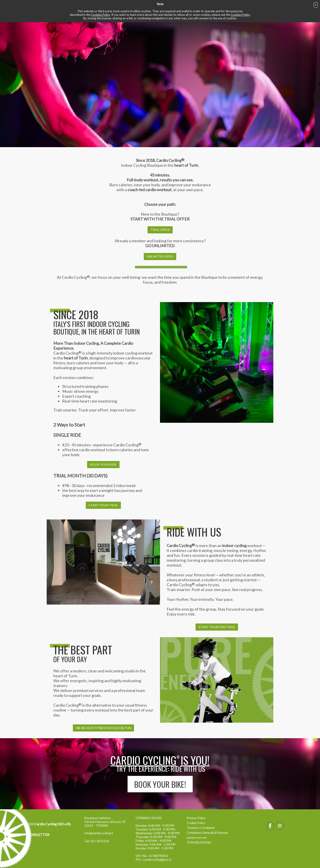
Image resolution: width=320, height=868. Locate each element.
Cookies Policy (101, 15)
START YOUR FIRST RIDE (217, 627)
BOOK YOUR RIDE (103, 464)
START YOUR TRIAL (103, 505)
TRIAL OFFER (160, 230)
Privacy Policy (196, 818)
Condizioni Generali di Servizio (207, 833)
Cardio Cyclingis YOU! (160, 760)
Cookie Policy (196, 823)
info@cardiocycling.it (99, 833)
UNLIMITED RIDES (160, 256)
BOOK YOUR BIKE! (160, 784)
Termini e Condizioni (201, 828)
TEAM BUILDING (199, 842)
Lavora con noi (197, 837)
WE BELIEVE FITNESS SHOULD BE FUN (103, 728)
